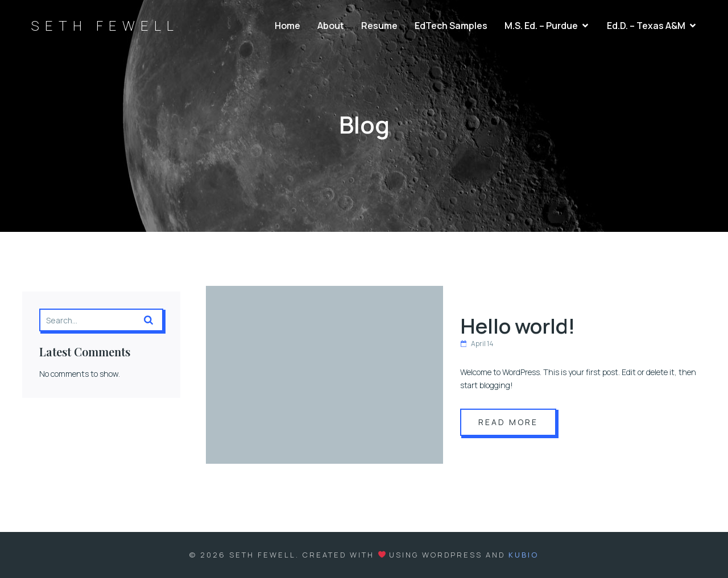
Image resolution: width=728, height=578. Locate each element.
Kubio (524, 555)
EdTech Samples (451, 26)
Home (288, 26)
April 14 (477, 344)
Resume (379, 26)
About (331, 26)
